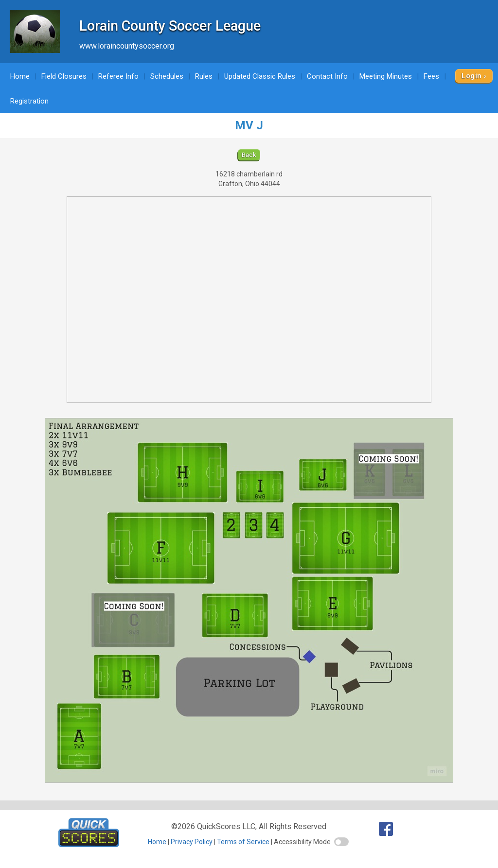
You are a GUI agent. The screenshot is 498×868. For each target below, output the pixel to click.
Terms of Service (243, 842)
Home (20, 76)
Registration (29, 101)
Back (249, 155)
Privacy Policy (192, 842)
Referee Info (118, 76)
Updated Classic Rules (260, 76)
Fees (431, 76)
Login (471, 76)
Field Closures (64, 76)
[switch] (341, 842)
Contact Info (327, 76)
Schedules (167, 76)
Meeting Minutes (386, 76)
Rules (204, 76)
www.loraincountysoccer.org (127, 46)
